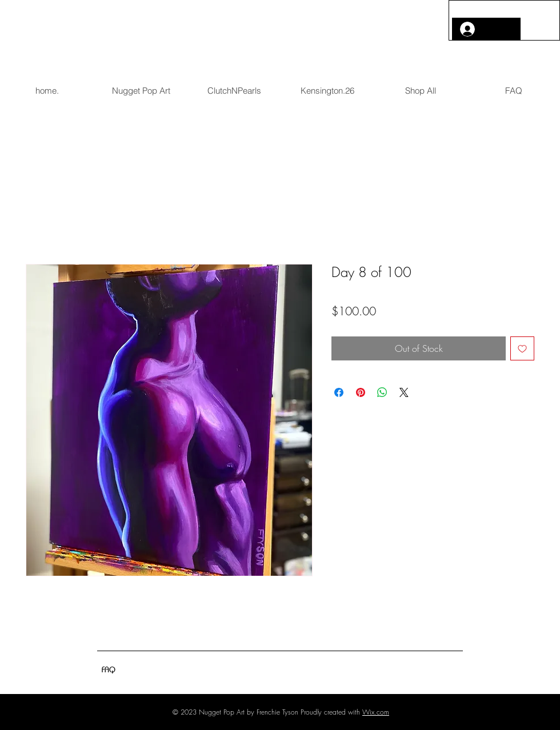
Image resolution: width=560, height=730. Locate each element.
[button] (536, 25)
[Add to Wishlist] (522, 348)
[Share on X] (404, 392)
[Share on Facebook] (339, 392)
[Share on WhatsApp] (382, 392)
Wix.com (376, 712)
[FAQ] (109, 669)
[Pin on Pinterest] (361, 392)
